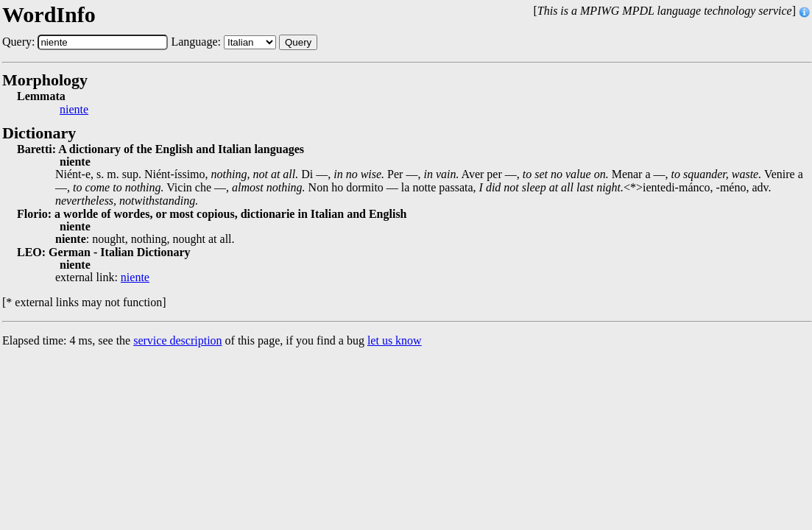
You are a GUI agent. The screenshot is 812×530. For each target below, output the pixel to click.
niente (74, 110)
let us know (395, 340)
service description (177, 340)
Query (298, 42)
